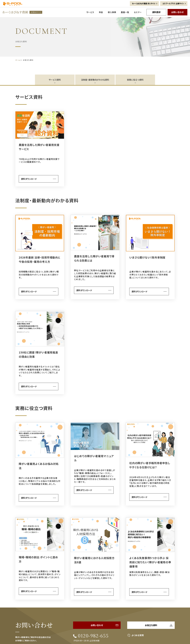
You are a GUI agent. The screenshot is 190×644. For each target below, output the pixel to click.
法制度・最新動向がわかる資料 (95, 80)
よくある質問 (138, 635)
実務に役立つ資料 (135, 80)
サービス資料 (55, 80)
